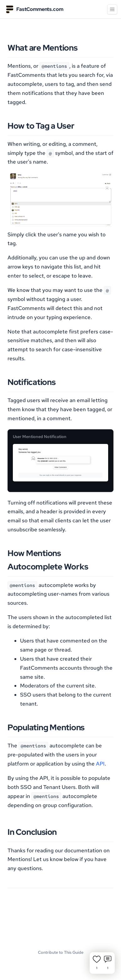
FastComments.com (35, 9)
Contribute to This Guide (61, 952)
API (100, 764)
